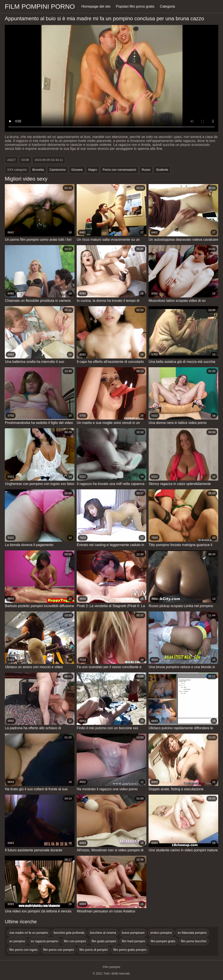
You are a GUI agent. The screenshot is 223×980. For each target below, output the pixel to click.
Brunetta (38, 170)
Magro (93, 170)
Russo (146, 170)
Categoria (167, 6)
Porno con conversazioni (119, 170)
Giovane (77, 170)
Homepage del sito (96, 6)
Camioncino (57, 170)
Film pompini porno (40, 6)
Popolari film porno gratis (135, 6)
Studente (162, 170)
